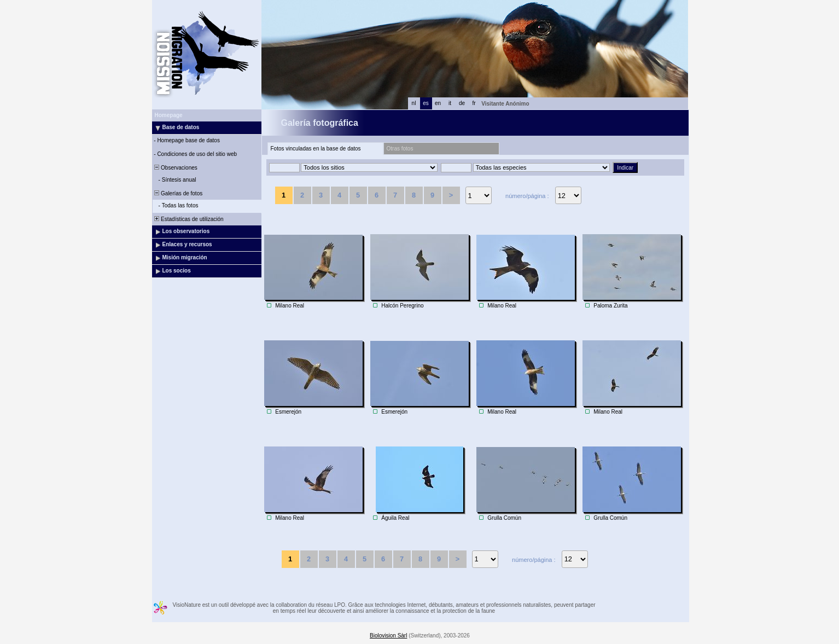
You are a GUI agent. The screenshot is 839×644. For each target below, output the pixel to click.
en (438, 103)
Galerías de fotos (178, 193)
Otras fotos (400, 149)
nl (414, 103)
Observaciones (175, 168)
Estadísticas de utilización (188, 219)
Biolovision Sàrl (388, 636)
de (462, 103)
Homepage (169, 115)
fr (474, 103)
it (450, 103)
